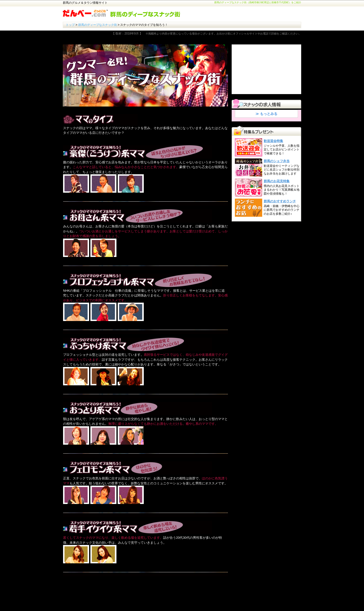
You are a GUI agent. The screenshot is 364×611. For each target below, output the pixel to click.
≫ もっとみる (266, 114)
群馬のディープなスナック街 (98, 25)
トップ (70, 25)
